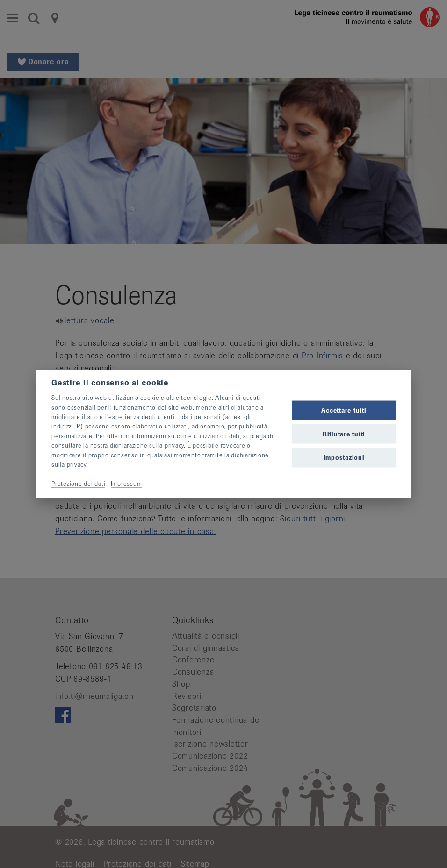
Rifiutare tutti (344, 434)
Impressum (126, 483)
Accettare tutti (344, 410)
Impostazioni (344, 457)
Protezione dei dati (78, 483)
